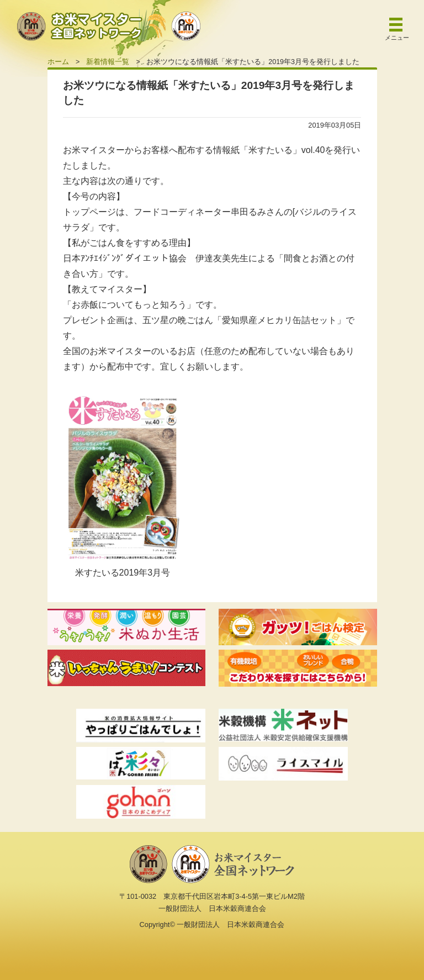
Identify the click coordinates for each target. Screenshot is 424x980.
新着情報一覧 (108, 62)
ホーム (58, 62)
